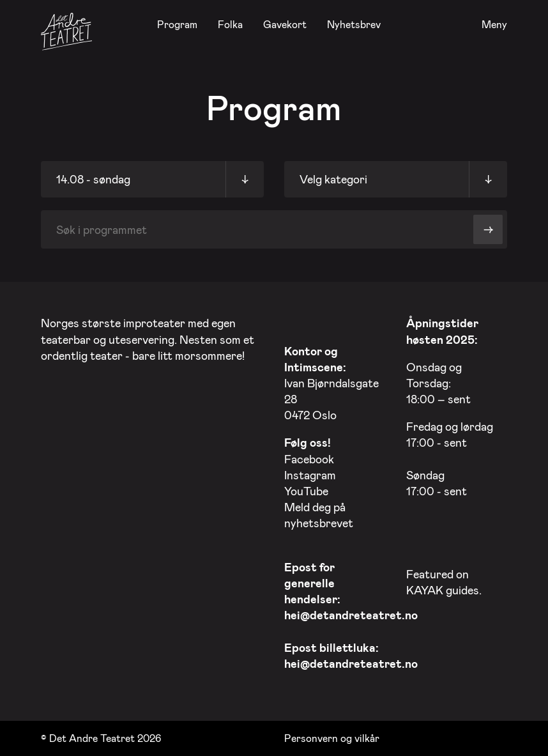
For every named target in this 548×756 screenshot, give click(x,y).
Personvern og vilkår (332, 738)
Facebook (309, 459)
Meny (494, 25)
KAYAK (425, 590)
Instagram (310, 475)
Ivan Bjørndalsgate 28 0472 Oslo (331, 383)
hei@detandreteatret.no (351, 615)
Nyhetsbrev (354, 24)
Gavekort (285, 24)
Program (177, 24)
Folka (230, 24)
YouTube (306, 491)
